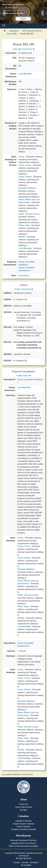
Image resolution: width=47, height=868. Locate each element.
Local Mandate (25, 74)
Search (23, 19)
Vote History (24, 275)
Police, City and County (29, 214)
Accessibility (26, 865)
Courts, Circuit (25, 165)
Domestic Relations (27, 188)
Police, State (24, 225)
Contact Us (24, 804)
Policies (17, 862)
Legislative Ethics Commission (23, 843)
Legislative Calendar (23, 821)
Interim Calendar (24, 827)
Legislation (14, 31)
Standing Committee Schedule (23, 829)
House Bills (12, 34)
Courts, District (25, 177)
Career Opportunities (24, 807)
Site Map (23, 810)
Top (16, 289)
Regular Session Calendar (24, 824)
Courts (21, 157)
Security (25, 862)
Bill (20, 66)
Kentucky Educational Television (23, 840)
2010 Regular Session (32, 31)
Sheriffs (22, 237)
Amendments (28, 49)
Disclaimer (34, 862)
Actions (16, 49)
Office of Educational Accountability (23, 846)
